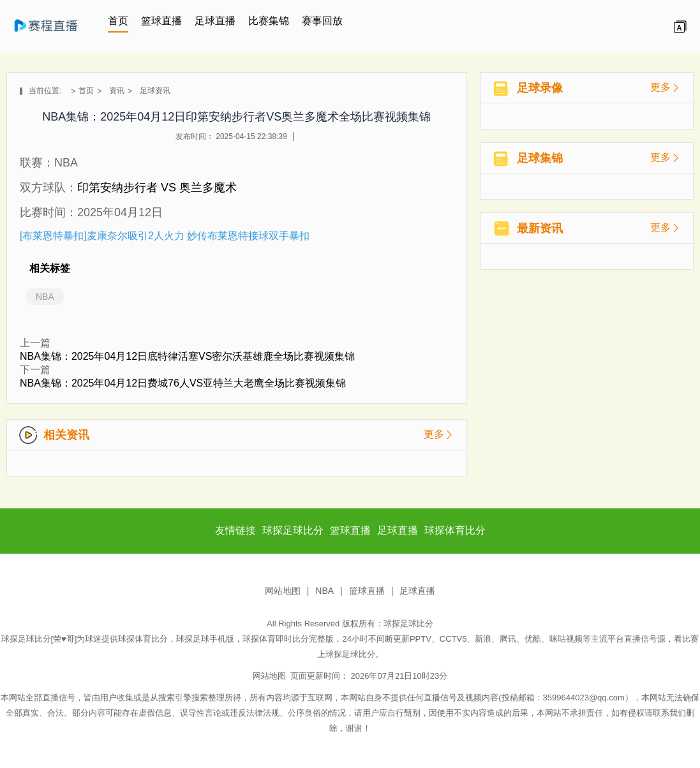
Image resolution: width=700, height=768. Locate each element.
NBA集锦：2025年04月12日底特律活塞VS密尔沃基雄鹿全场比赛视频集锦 (187, 356)
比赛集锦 (269, 21)
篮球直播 (161, 21)
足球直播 (215, 21)
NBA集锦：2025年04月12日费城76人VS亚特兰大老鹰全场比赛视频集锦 (183, 383)
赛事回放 (322, 21)
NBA (45, 297)
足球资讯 (155, 91)
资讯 (117, 91)
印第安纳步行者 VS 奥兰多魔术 (157, 188)
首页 (118, 21)
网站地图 (283, 591)
